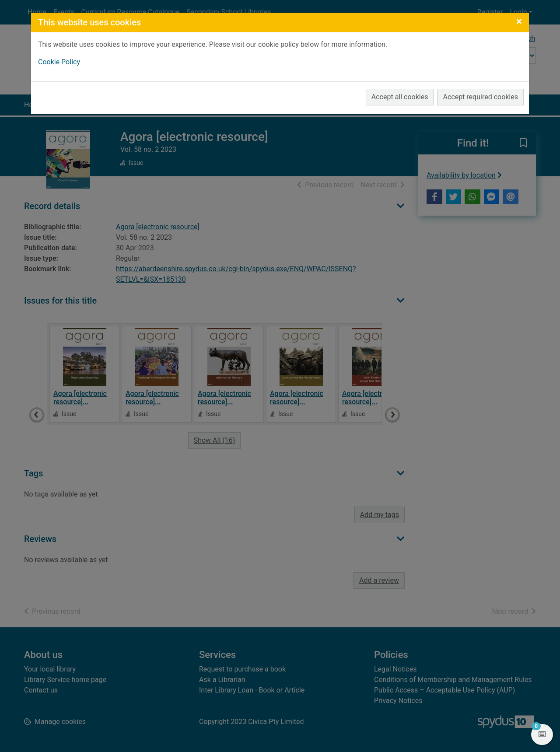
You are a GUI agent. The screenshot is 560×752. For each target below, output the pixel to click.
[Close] (519, 21)
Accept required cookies (480, 97)
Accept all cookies (400, 97)
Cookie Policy (59, 62)
